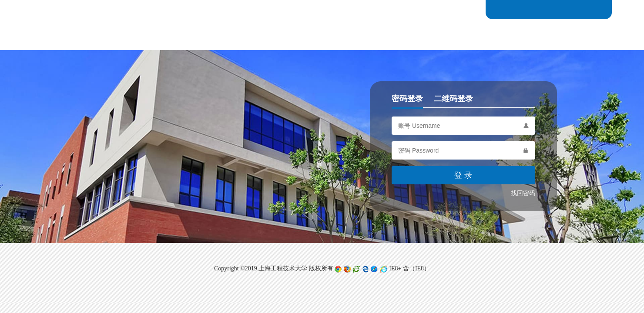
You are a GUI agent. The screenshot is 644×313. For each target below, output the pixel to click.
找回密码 (523, 193)
